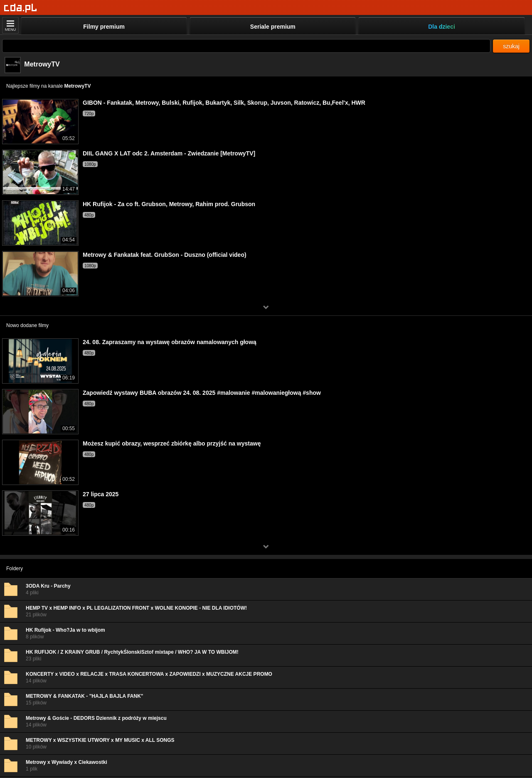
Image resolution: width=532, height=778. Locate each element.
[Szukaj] (246, 46)
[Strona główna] (21, 8)
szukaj (511, 46)
